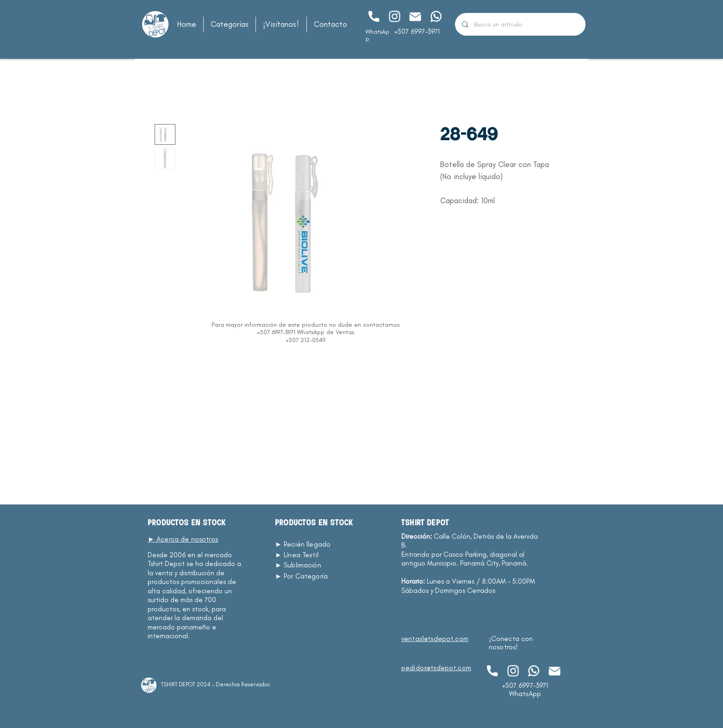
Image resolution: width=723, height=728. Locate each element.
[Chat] (373, 16)
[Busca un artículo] (520, 24)
